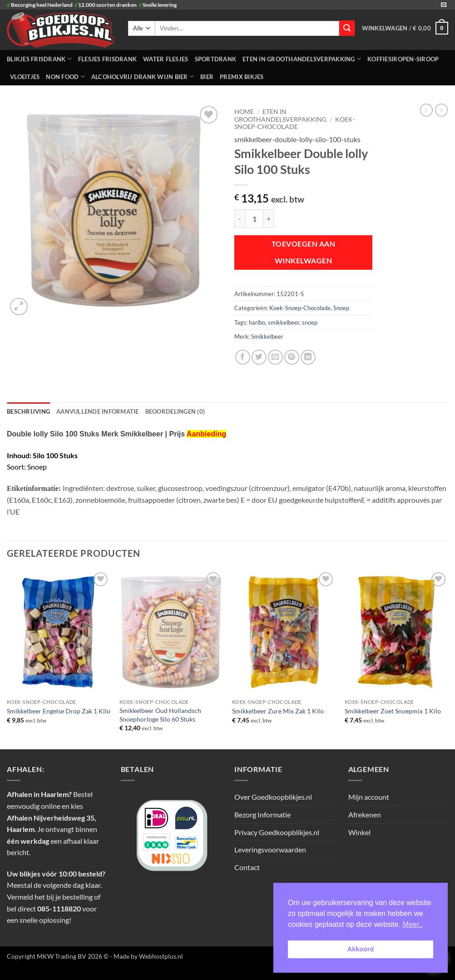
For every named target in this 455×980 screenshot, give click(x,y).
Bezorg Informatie (262, 814)
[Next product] (426, 110)
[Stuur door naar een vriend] (275, 357)
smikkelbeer (284, 322)
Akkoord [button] (361, 949)
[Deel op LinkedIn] (308, 357)
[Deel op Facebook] (243, 357)
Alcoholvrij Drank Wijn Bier (143, 77)
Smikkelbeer (267, 337)
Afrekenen (365, 814)
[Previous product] (441, 110)
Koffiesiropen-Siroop (403, 59)
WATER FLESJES (166, 59)
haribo (257, 322)
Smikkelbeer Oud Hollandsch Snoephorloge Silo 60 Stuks (160, 715)
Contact (247, 867)
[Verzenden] (347, 28)
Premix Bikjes (242, 77)
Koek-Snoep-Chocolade (295, 123)
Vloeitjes (25, 77)
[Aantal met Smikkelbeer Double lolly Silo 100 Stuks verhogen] (269, 218)
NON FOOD (65, 77)
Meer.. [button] (413, 924)
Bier (207, 77)
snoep (310, 322)
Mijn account (369, 797)
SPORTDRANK (216, 59)
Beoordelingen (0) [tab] (175, 411)
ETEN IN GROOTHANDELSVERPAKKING (302, 59)
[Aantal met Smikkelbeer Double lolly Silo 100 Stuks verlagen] (240, 218)
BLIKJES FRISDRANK (39, 59)
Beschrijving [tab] (28, 411)
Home (244, 112)
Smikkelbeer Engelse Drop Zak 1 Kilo (59, 711)
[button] (405, 28)
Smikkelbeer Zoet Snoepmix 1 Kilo (393, 711)
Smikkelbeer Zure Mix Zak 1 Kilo (278, 711)
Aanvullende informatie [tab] (98, 411)
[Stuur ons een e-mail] (444, 5)
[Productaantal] (254, 218)
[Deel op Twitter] (259, 357)
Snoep (341, 308)
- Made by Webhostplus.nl (146, 956)
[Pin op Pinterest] (292, 357)
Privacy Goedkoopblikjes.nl (277, 832)
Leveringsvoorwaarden (270, 849)
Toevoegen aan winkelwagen (303, 252)
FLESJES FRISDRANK (107, 59)
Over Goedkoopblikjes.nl (273, 797)
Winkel (359, 832)
